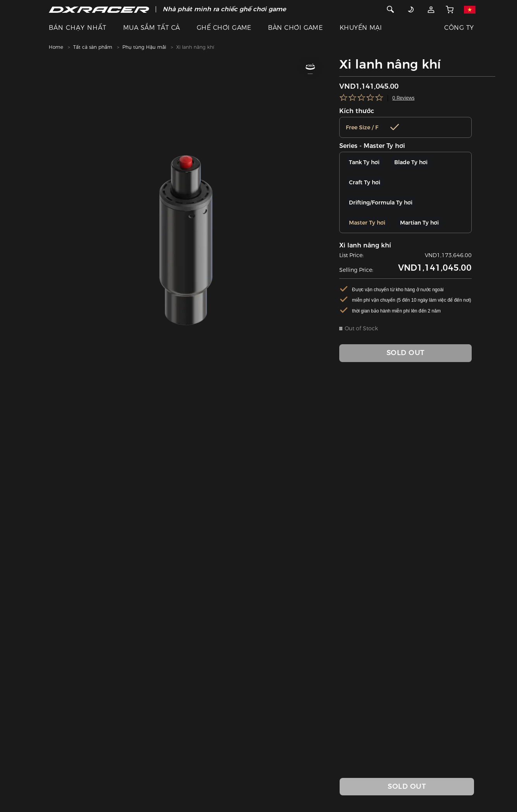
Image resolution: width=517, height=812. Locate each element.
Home (56, 47)
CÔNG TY (459, 28)
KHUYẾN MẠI (361, 28)
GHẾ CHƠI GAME (224, 28)
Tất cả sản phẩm (93, 47)
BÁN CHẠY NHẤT (78, 28)
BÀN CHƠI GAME (295, 28)
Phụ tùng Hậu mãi (144, 47)
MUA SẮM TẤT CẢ (152, 28)
